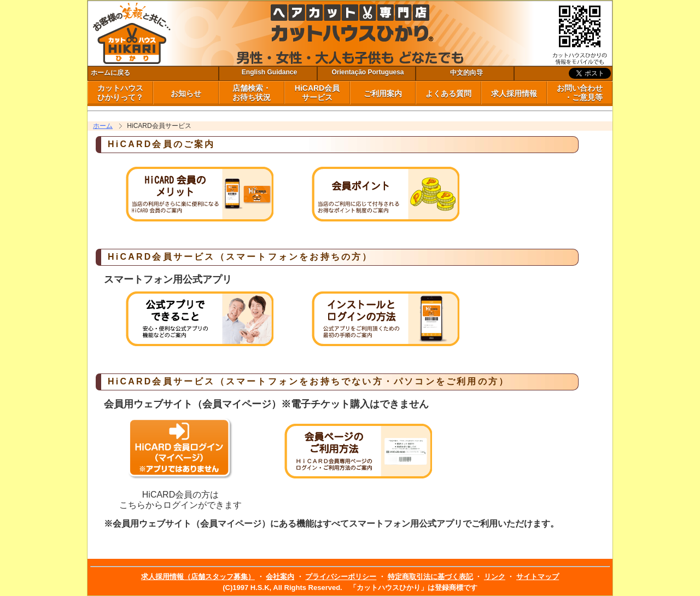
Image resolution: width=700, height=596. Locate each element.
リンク (495, 577)
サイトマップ (538, 577)
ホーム (103, 126)
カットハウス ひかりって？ (120, 93)
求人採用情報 (514, 94)
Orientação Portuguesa (367, 72)
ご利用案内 (383, 94)
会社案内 (280, 577)
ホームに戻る (110, 73)
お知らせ (186, 94)
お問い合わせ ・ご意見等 (580, 93)
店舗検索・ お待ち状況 (252, 93)
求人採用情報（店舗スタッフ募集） (198, 577)
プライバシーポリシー (341, 577)
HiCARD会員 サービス (317, 93)
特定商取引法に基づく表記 (430, 577)
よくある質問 (448, 94)
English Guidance (269, 72)
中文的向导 (466, 73)
